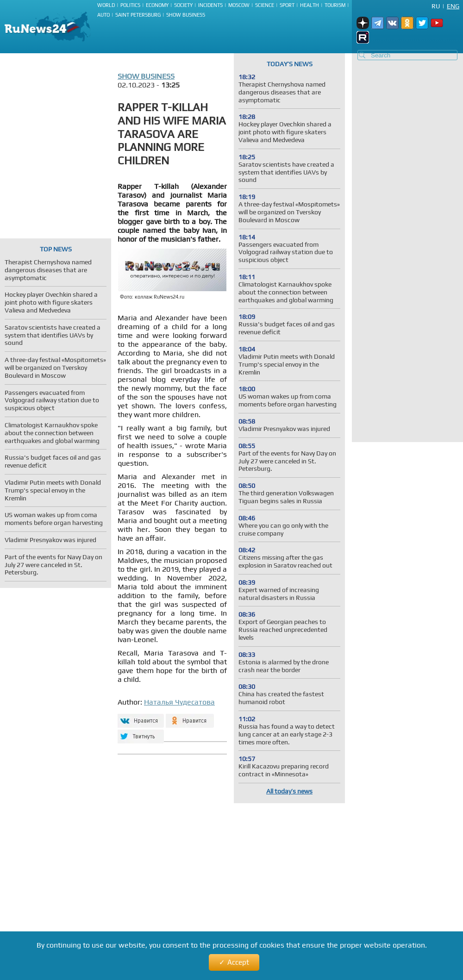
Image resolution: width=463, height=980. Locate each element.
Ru (436, 6)
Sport (287, 5)
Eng (453, 6)
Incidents (210, 5)
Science (265, 5)
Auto (103, 15)
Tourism (335, 5)
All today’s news (289, 791)
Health (310, 5)
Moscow (239, 5)
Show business (186, 15)
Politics (130, 5)
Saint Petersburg (138, 15)
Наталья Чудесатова (179, 702)
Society (183, 5)
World (106, 5)
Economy (157, 5)
